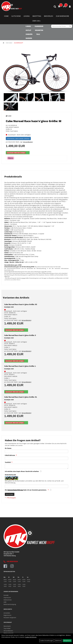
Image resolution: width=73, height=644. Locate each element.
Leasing (27, 16)
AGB (5, 602)
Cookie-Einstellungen (47, 641)
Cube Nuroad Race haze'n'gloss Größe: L (20, 366)
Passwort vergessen (10, 618)
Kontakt (6, 595)
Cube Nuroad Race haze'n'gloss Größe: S (20, 335)
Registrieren (8, 615)
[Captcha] (36, 486)
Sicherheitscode (10, 475)
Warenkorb (7, 626)
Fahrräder (39, 26)
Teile (38, 34)
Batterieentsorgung (10, 604)
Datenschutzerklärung (15, 490)
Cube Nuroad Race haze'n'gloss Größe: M (34, 121)
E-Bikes (28, 26)
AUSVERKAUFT (19, 43)
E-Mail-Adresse (10, 455)
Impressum (7, 598)
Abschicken (10, 494)
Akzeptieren (67, 641)
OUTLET (28, 30)
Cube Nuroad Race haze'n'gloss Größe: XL (21, 397)
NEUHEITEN (39, 30)
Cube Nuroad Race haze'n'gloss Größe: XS (21, 304)
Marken (29, 38)
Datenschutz (8, 600)
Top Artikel (7, 628)
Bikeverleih (49, 16)
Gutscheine (16, 16)
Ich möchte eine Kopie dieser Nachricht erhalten (22, 471)
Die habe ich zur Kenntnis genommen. (26, 490)
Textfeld (8, 462)
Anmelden (7, 613)
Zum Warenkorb (62, 16)
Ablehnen (58, 641)
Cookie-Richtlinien (31, 637)
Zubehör (29, 34)
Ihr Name (8, 448)
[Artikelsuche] (55, 7)
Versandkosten (28, 142)
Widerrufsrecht (8, 633)
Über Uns (36, 21)
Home (6, 16)
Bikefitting (37, 16)
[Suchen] (70, 26)
